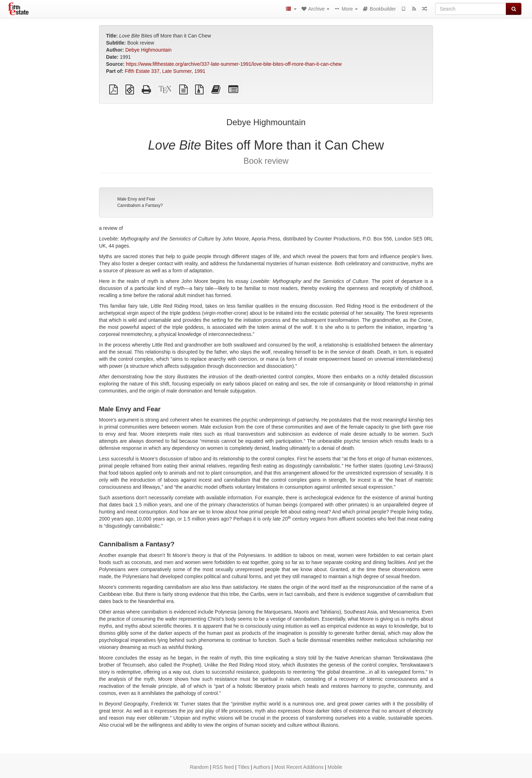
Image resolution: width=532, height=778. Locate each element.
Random (199, 767)
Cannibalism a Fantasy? (140, 205)
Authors (262, 767)
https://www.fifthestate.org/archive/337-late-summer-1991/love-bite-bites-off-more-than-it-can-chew (234, 64)
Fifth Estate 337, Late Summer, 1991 (165, 71)
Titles (244, 767)
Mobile (335, 767)
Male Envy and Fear (136, 199)
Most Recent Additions (299, 767)
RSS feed (223, 767)
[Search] (471, 9)
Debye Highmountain (148, 50)
